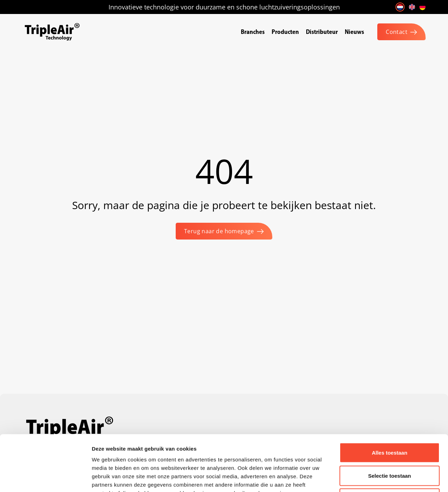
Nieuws (354, 32)
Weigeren (389, 446)
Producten (285, 32)
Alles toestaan (390, 400)
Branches (253, 32)
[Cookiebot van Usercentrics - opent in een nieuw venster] (45, 478)
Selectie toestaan (390, 423)
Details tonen (378, 478)
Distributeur (322, 32)
